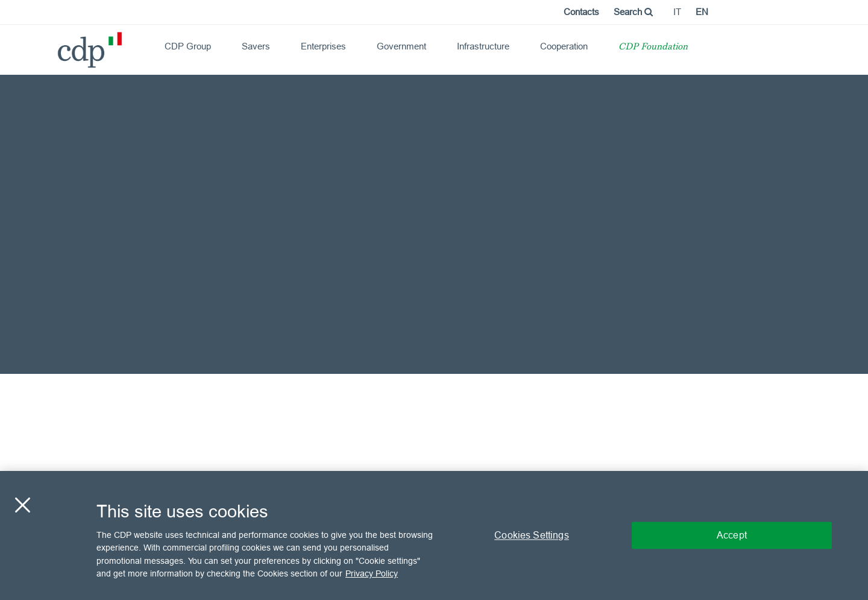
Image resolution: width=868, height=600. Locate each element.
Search (633, 12)
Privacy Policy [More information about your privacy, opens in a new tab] (372, 573)
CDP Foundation (653, 47)
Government (401, 46)
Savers (256, 46)
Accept (732, 535)
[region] (434, 535)
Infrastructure (483, 46)
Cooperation (564, 46)
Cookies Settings (532, 535)
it (677, 12)
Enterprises (323, 46)
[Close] (22, 505)
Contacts (581, 12)
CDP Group (188, 46)
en (702, 12)
